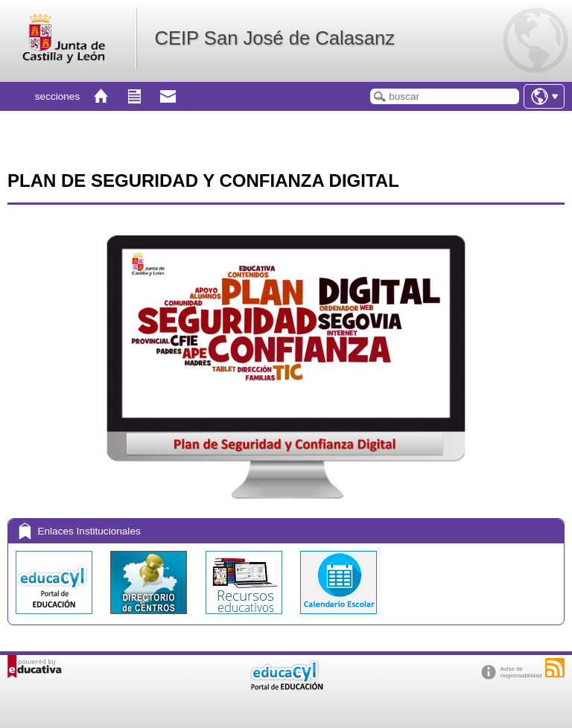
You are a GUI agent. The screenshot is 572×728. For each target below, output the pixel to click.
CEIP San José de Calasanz (274, 38)
